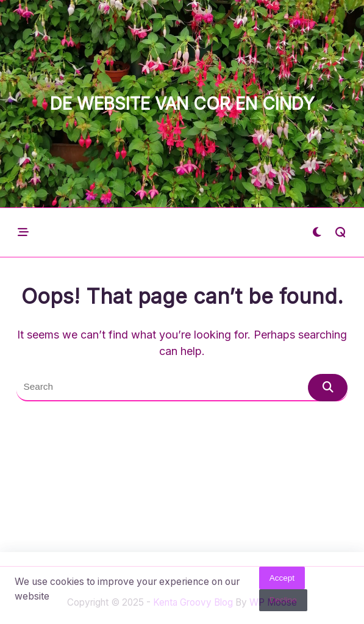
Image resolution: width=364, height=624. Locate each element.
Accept (282, 580)
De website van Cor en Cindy (182, 104)
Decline (283, 602)
